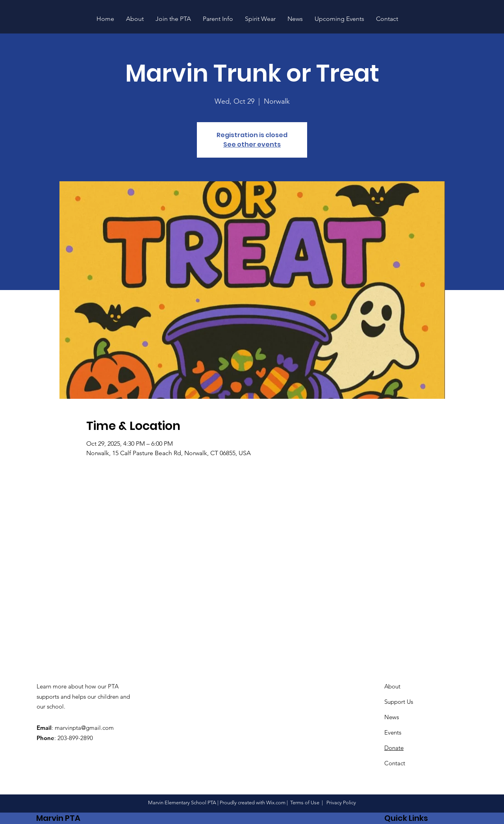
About (392, 686)
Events (393, 732)
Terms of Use (305, 803)
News (392, 717)
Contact (395, 763)
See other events (252, 144)
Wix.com (276, 803)
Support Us (399, 702)
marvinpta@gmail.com (84, 728)
